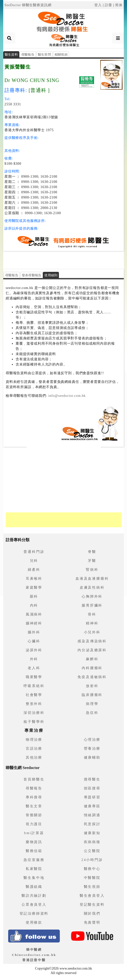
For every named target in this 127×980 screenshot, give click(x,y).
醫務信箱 (34, 851)
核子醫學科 (34, 722)
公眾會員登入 (34, 905)
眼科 (34, 596)
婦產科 (34, 570)
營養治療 (92, 749)
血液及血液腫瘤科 (92, 579)
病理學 (92, 704)
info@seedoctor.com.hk (66, 396)
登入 (98, 5)
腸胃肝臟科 (92, 605)
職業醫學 (34, 677)
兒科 (34, 561)
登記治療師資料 (34, 914)
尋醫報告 (28, 55)
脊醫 (92, 552)
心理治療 (92, 740)
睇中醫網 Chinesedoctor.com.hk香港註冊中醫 (34, 955)
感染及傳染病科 (92, 641)
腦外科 (34, 632)
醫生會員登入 (92, 896)
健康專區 (92, 806)
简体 (119, 5)
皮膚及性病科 (92, 588)
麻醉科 (92, 659)
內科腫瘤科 (92, 668)
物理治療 (34, 740)
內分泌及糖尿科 (92, 650)
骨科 (92, 614)
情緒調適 (92, 815)
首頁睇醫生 (34, 779)
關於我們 (92, 914)
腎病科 (92, 570)
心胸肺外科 (92, 596)
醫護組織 (34, 887)
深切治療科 (34, 713)
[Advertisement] (64, 260)
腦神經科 (34, 623)
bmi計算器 (34, 833)
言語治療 (34, 749)
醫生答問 (44, 55)
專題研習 (92, 797)
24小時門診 (92, 860)
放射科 (92, 686)
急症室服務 (34, 860)
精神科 (92, 623)
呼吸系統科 (34, 686)
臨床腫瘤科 (92, 695)
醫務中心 (92, 869)
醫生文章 (34, 806)
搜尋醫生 (92, 779)
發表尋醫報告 (32, 275)
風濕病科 (34, 614)
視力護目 (34, 824)
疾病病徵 (92, 842)
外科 (34, 659)
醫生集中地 (34, 878)
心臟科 (34, 641)
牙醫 (92, 561)
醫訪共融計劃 (34, 896)
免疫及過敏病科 (92, 677)
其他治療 (34, 757)
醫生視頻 (92, 887)
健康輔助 (92, 757)
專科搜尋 (34, 797)
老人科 (34, 668)
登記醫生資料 (92, 905)
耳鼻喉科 (34, 579)
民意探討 (92, 824)
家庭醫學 (34, 588)
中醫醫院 (92, 878)
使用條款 (34, 922)
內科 (34, 605)
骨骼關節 (34, 815)
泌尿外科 (34, 650)
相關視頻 (61, 55)
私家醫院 (34, 869)
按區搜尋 (92, 788)
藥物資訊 (34, 842)
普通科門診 (34, 552)
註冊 (108, 5)
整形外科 (34, 704)
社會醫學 (34, 695)
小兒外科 (92, 632)
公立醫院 (92, 851)
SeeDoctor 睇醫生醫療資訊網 (28, 5)
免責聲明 (92, 922)
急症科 (92, 713)
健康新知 (92, 833)
